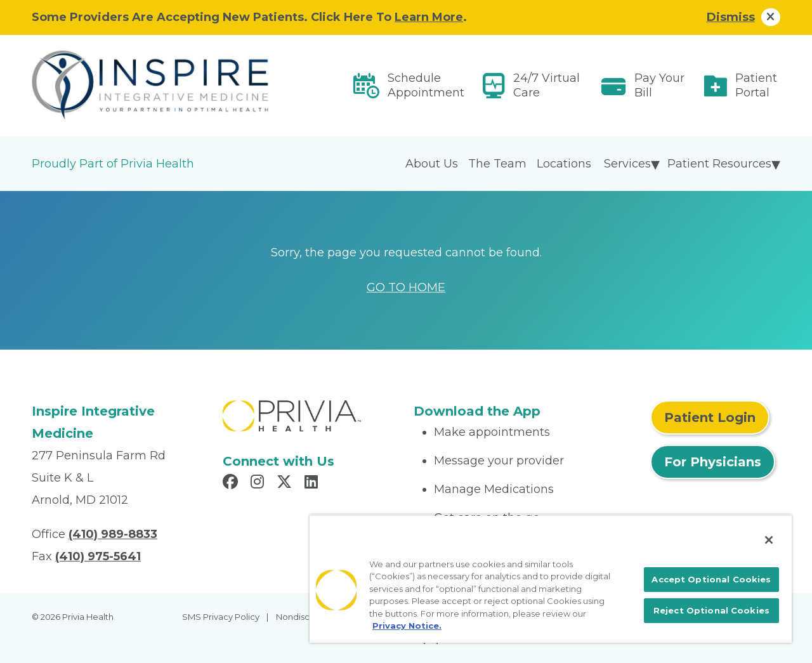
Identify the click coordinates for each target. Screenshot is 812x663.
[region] (551, 579)
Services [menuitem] (627, 164)
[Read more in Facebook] (232, 483)
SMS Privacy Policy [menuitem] (221, 617)
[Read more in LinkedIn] (313, 483)
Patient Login (710, 417)
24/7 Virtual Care (547, 85)
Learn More (429, 17)
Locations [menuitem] (564, 164)
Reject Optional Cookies (711, 610)
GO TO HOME (406, 287)
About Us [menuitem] (432, 164)
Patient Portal (756, 85)
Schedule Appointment (426, 85)
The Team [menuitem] (497, 164)
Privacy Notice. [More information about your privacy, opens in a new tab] (407, 626)
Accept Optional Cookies (711, 579)
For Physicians (713, 462)
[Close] (769, 540)
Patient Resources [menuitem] (719, 164)
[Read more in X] (286, 483)
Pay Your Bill (659, 85)
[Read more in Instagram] (259, 483)
